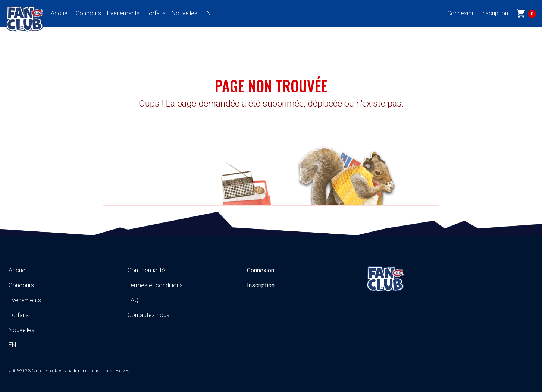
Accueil (60, 13)
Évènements (123, 13)
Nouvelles (184, 13)
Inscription (494, 13)
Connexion (461, 13)
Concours (88, 13)
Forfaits (156, 13)
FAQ (133, 300)
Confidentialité (146, 270)
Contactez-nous (148, 315)
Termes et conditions (155, 285)
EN (207, 13)
